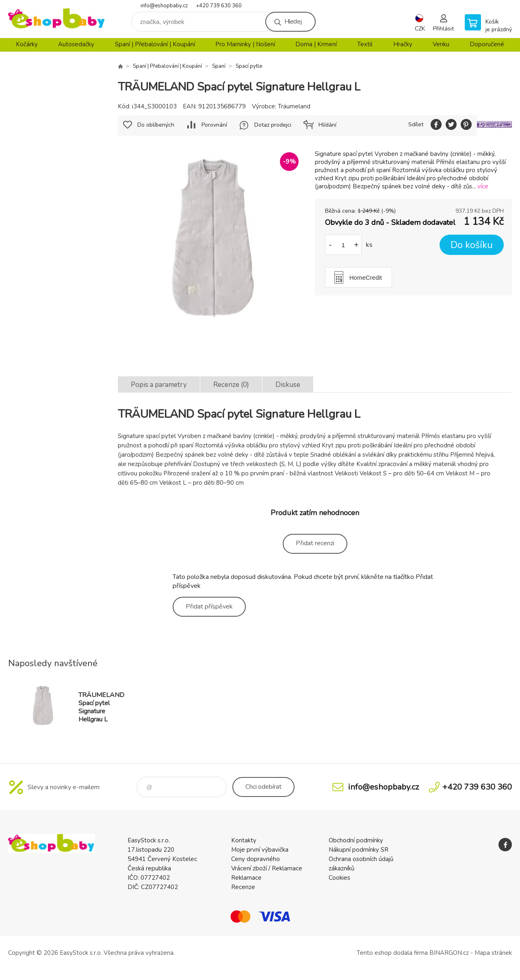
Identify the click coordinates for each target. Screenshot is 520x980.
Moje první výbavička (260, 850)
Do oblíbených (156, 125)
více (483, 186)
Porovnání (214, 125)
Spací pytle (249, 66)
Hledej (293, 22)
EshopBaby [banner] (57, 19)
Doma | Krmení (316, 44)
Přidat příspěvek (209, 607)
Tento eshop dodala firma (392, 953)
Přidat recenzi (315, 543)
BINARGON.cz (449, 953)
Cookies (339, 878)
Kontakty (244, 840)
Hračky (403, 44)
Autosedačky (76, 44)
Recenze (243, 887)
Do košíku (472, 245)
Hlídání (327, 125)
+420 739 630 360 (219, 6)
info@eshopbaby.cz (164, 6)
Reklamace (246, 878)
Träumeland (294, 106)
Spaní (219, 66)
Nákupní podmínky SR (359, 850)
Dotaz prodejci (273, 125)
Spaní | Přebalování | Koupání (155, 44)
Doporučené (487, 44)
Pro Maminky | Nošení (245, 44)
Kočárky (27, 44)
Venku (441, 44)
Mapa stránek (493, 953)
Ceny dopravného (256, 859)
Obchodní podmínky (356, 840)
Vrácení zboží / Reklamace (267, 868)
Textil (365, 44)
